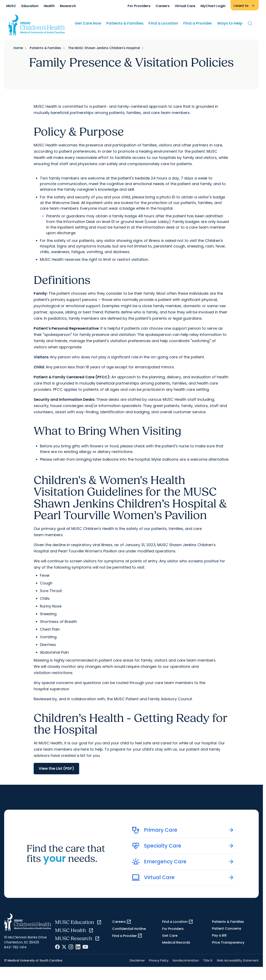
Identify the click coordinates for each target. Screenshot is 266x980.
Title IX (208, 960)
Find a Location (163, 23)
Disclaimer (137, 960)
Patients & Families (125, 23)
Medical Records (176, 942)
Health (49, 6)
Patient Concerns (227, 929)
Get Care (170, 936)
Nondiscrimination (186, 960)
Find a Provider (198, 23)
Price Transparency (228, 942)
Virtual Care (185, 6)
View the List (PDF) (56, 768)
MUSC (11, 6)
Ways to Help (230, 23)
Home (18, 48)
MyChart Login (213, 6)
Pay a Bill (219, 935)
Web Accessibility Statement (238, 960)
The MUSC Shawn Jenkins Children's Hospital (104, 48)
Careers (163, 6)
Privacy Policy (159, 960)
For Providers (139, 6)
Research (68, 6)
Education (30, 6)
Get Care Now (88, 23)
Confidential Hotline (129, 929)
